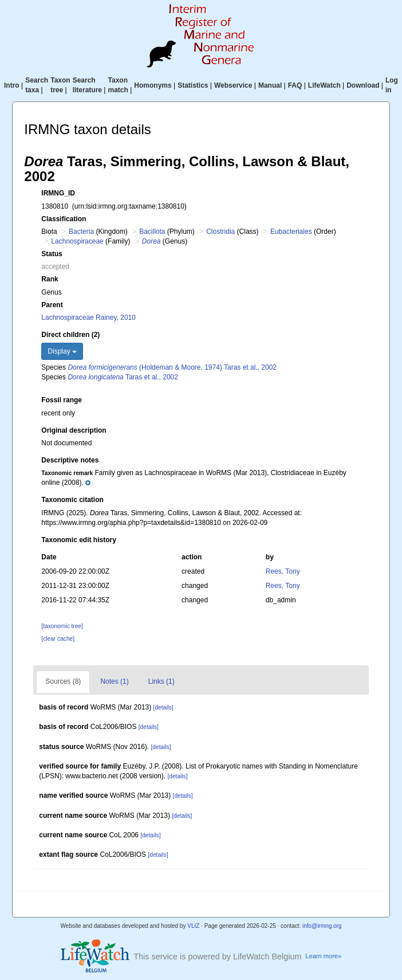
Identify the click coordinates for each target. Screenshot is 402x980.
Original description (74, 430)
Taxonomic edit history (78, 540)
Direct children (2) (70, 335)
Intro (12, 85)
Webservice (233, 85)
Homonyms (153, 85)
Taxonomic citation (72, 500)
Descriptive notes (70, 460)
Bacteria (81, 232)
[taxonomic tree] (62, 626)
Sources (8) (63, 681)
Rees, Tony (283, 571)
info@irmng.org (322, 926)
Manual (270, 85)
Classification (64, 219)
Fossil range (62, 400)
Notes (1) (114, 681)
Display (62, 351)
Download (363, 85)
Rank (50, 279)
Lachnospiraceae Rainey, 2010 (88, 317)
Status (52, 254)
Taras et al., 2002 (123, 377)
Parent (52, 305)
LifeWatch (324, 85)
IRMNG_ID (58, 193)
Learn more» (323, 956)
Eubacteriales (291, 232)
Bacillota (152, 232)
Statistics (193, 85)
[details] (163, 707)
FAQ (295, 85)
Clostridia (220, 232)
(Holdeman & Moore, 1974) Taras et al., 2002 (172, 367)
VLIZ (193, 926)
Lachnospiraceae (77, 241)
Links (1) (161, 681)
